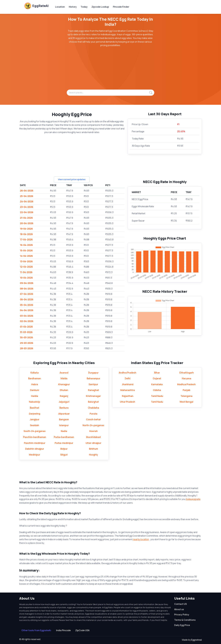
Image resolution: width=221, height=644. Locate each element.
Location (60, 7)
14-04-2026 (26, 256)
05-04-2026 (27, 305)
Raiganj (64, 396)
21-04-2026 (26, 218)
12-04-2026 (26, 267)
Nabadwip (35, 402)
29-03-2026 (27, 343)
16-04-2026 (26, 245)
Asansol (64, 373)
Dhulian (64, 390)
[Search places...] (110, 93)
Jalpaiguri (64, 402)
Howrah (93, 431)
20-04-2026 (27, 223)
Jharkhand (128, 384)
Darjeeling (35, 414)
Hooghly (93, 455)
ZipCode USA (82, 630)
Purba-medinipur (64, 443)
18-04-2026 (26, 234)
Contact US (180, 604)
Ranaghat (93, 390)
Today (84, 7)
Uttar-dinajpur (93, 443)
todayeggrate (193, 499)
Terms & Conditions (185, 620)
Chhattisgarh (186, 373)
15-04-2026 (26, 251)
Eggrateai (196, 640)
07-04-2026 (27, 294)
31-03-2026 (26, 332)
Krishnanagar (93, 396)
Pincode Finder (121, 7)
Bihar (157, 373)
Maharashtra (128, 390)
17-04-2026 (26, 240)
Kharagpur (64, 384)
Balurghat (93, 402)
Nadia (64, 431)
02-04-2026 (27, 321)
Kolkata (35, 373)
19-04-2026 (26, 229)
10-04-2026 (26, 278)
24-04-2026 (27, 201)
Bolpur (64, 449)
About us (179, 609)
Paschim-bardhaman (35, 437)
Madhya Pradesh (186, 384)
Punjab (186, 390)
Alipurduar (64, 414)
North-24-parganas (93, 425)
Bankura (64, 408)
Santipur (93, 384)
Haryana (186, 378)
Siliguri (64, 455)
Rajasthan (128, 396)
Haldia (35, 396)
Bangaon (64, 419)
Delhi (128, 378)
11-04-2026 (26, 272)
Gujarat (157, 378)
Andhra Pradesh (128, 373)
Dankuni (35, 390)
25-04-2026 (27, 196)
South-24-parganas (35, 431)
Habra (35, 384)
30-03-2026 (26, 338)
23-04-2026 (27, 207)
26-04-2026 (27, 191)
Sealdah (35, 425)
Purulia (93, 414)
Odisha (157, 390)
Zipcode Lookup (100, 7)
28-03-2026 (27, 348)
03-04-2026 (27, 316)
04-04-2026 (27, 310)
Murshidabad (93, 437)
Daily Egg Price (182, 625)
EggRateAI (36, 6)
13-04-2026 (26, 261)
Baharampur (93, 378)
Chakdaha (93, 408)
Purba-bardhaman (64, 437)
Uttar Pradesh (128, 402)
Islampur (64, 425)
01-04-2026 (26, 327)
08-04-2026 (27, 289)
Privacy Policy (182, 615)
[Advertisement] (110, 70)
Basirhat (35, 408)
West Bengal (186, 402)
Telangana (186, 396)
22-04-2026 (27, 212)
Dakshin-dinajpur (35, 449)
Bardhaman (35, 378)
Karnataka (157, 384)
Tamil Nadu (157, 396)
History (73, 7)
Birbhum (93, 449)
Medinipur (35, 455)
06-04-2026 (27, 299)
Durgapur (93, 373)
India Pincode (63, 630)
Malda (64, 378)
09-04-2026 (27, 283)
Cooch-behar (93, 419)
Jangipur (35, 419)
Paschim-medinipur (35, 443)
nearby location (141, 539)
